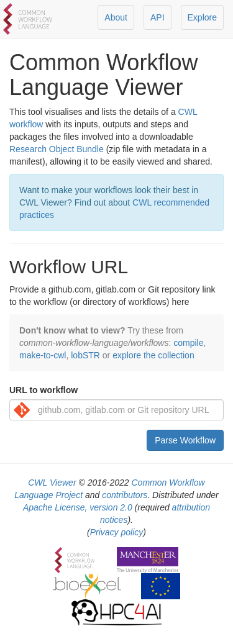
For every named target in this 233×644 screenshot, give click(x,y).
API (158, 17)
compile (188, 343)
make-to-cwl (43, 355)
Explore (202, 17)
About (116, 17)
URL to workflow (43, 390)
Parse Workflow (185, 440)
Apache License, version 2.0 (78, 507)
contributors (125, 495)
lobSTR (85, 355)
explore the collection (153, 355)
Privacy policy (117, 532)
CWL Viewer (52, 483)
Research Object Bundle (57, 149)
